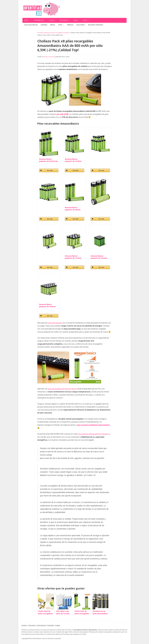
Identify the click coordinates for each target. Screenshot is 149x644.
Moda (28, 20)
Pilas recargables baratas (60, 33)
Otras (62, 25)
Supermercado (41, 20)
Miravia (53, 25)
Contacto (24, 625)
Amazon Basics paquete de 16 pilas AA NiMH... (99, 257)
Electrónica (66, 20)
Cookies (57, 625)
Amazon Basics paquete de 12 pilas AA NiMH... (73, 257)
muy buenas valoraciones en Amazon (93, 434)
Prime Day (70, 25)
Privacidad (50, 625)
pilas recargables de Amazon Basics (62, 389)
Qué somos (32, 625)
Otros (87, 20)
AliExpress (44, 25)
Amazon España (49, 57)
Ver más (50, 170)
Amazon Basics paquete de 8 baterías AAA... (49, 160)
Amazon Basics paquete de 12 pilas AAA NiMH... (73, 160)
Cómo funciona (41, 625)
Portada (40, 33)
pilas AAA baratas (55, 323)
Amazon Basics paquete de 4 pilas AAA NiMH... (73, 209)
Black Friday (81, 25)
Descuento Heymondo (96, 25)
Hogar (54, 20)
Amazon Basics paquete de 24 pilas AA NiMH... (47, 305)
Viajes (77, 20)
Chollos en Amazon (31, 25)
